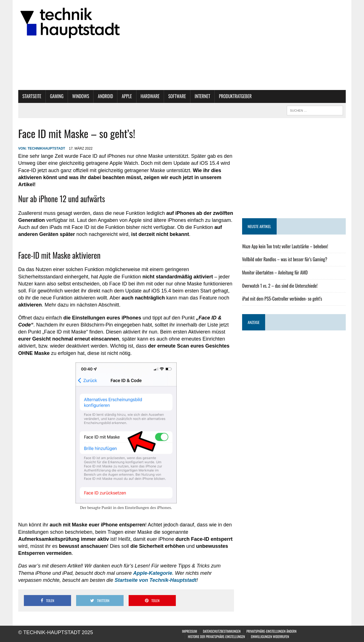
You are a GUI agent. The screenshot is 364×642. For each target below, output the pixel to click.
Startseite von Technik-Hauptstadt (155, 580)
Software (177, 96)
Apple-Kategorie (153, 573)
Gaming (57, 96)
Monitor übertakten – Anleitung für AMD (275, 272)
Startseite (32, 96)
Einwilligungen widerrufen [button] (270, 637)
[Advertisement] (294, 168)
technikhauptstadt (46, 148)
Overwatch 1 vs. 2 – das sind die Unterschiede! (280, 286)
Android (105, 96)
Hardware (150, 96)
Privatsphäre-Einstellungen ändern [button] (272, 631)
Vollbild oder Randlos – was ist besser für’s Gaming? (285, 259)
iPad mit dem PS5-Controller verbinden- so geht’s (282, 299)
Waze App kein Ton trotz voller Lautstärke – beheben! (285, 246)
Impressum (189, 631)
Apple (127, 96)
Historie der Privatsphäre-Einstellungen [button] (216, 637)
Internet (202, 96)
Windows (81, 96)
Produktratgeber (235, 96)
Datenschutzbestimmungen (222, 631)
